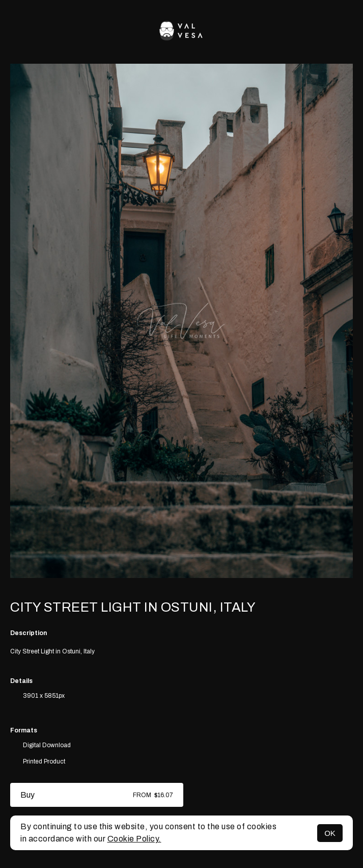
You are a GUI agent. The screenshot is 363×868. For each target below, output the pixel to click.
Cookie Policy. (134, 839)
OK (330, 833)
